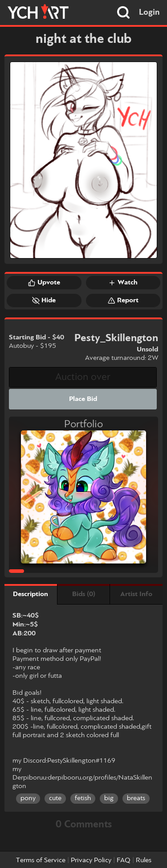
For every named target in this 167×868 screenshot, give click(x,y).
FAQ (124, 860)
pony (28, 798)
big (109, 798)
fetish (83, 798)
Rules (144, 860)
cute (55, 798)
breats (136, 798)
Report (123, 300)
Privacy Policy (91, 860)
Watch (123, 283)
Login (149, 13)
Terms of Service (41, 860)
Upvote (44, 283)
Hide (44, 300)
